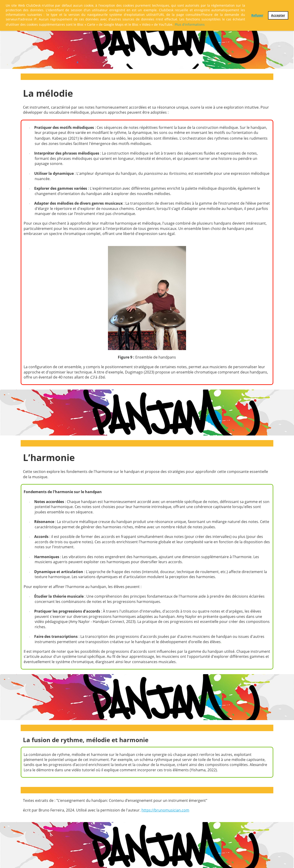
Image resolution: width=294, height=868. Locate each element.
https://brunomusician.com (165, 810)
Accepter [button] (278, 15)
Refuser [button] (257, 15)
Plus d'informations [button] (190, 24)
